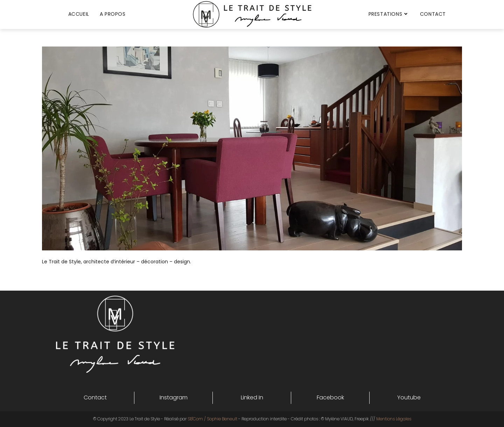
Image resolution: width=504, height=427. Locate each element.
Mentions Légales (394, 419)
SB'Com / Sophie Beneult (212, 419)
